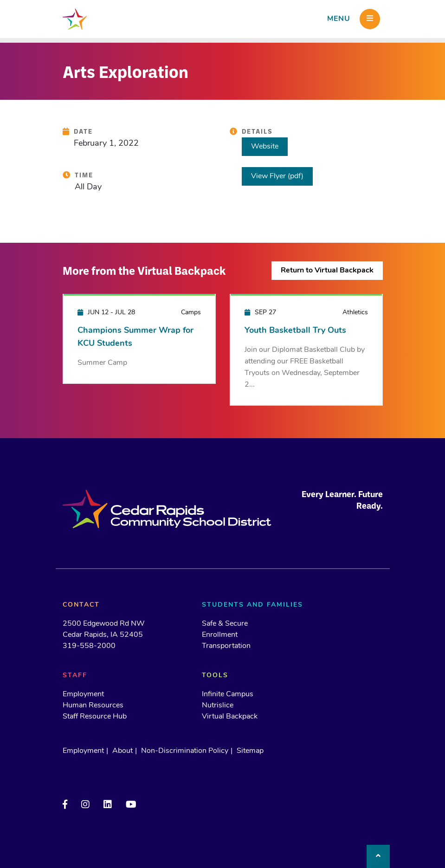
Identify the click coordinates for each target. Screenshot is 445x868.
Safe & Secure (225, 624)
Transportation (226, 646)
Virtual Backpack (230, 717)
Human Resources (93, 706)
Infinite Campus (228, 694)
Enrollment (220, 635)
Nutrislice (218, 706)
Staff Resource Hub (95, 717)
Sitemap (250, 751)
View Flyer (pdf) (277, 176)
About (123, 751)
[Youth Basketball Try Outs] (306, 349)
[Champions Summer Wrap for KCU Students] (139, 338)
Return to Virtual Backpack (327, 271)
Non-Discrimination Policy (185, 751)
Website (265, 147)
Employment (83, 694)
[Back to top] (378, 856)
